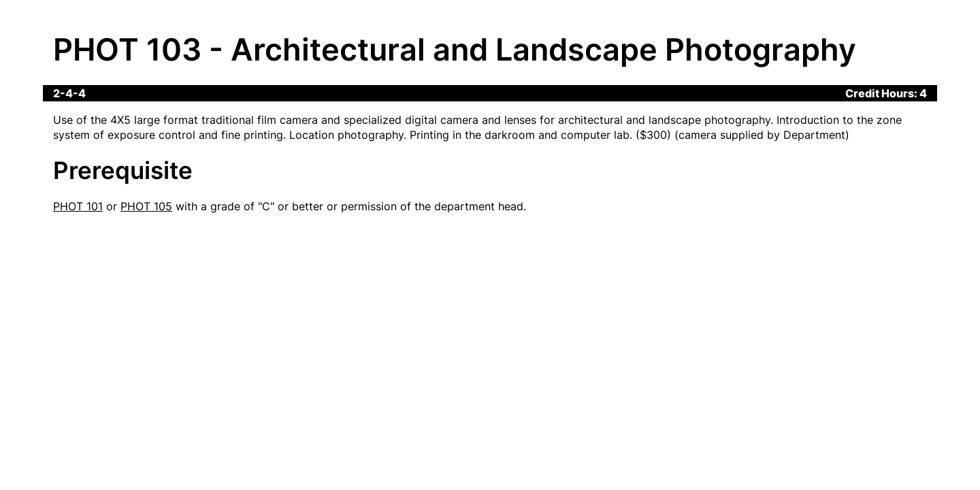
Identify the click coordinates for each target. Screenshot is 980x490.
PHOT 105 (146, 206)
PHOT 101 (78, 206)
